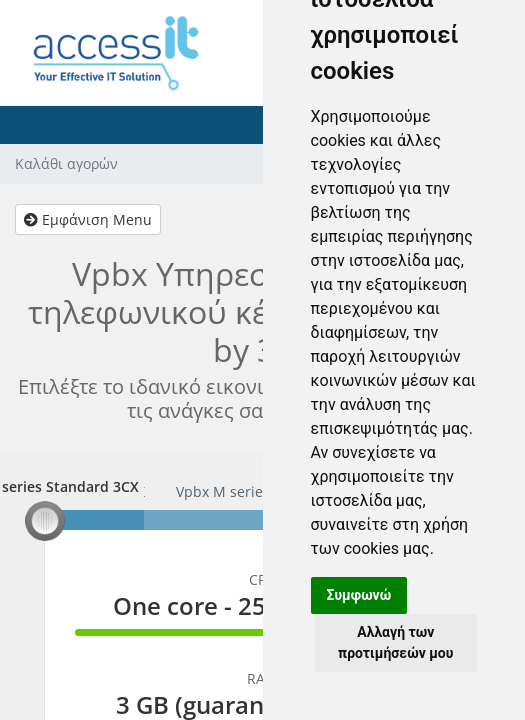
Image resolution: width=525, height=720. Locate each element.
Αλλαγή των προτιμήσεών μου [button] (395, 642)
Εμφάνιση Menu (88, 219)
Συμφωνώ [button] (359, 595)
